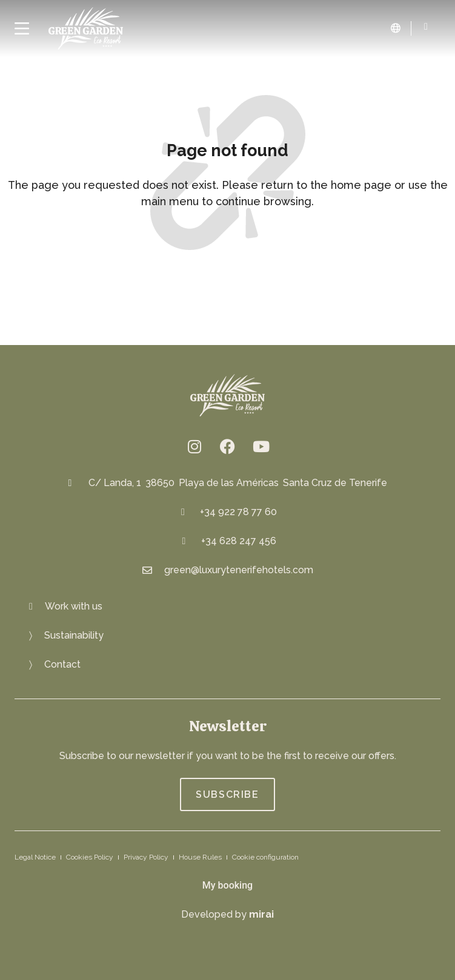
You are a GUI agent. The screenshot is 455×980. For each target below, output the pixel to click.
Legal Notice (35, 857)
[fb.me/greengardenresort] (228, 446)
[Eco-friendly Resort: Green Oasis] (66, 636)
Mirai (261, 914)
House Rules (200, 857)
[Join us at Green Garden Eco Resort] (66, 607)
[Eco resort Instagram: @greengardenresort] (194, 446)
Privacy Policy (146, 857)
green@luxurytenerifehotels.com (239, 570)
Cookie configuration (265, 857)
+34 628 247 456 (239, 541)
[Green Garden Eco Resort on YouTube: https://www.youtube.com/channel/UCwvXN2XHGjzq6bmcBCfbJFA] (261, 446)
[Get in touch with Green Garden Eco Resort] (55, 665)
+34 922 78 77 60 (238, 512)
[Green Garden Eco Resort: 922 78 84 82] (426, 27)
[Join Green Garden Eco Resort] (227, 794)
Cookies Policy (90, 857)
